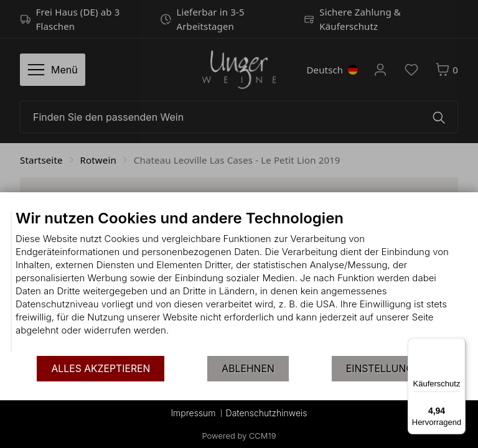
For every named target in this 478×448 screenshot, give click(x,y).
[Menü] (458, 345)
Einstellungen (387, 369)
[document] (239, 282)
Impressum (193, 413)
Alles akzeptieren (101, 369)
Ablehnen (248, 369)
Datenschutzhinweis (267, 413)
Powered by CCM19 (239, 436)
